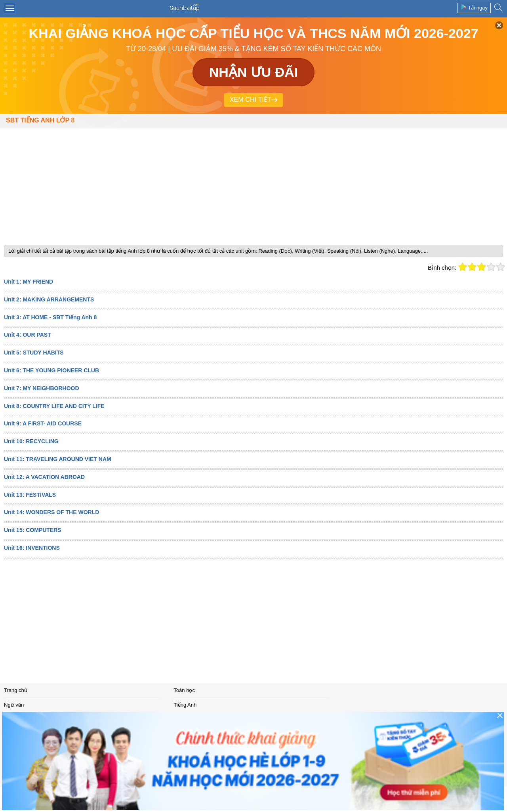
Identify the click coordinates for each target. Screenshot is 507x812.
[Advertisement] (253, 183)
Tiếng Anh (185, 705)
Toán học (184, 690)
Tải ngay (474, 7)
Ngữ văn (14, 705)
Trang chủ (16, 690)
